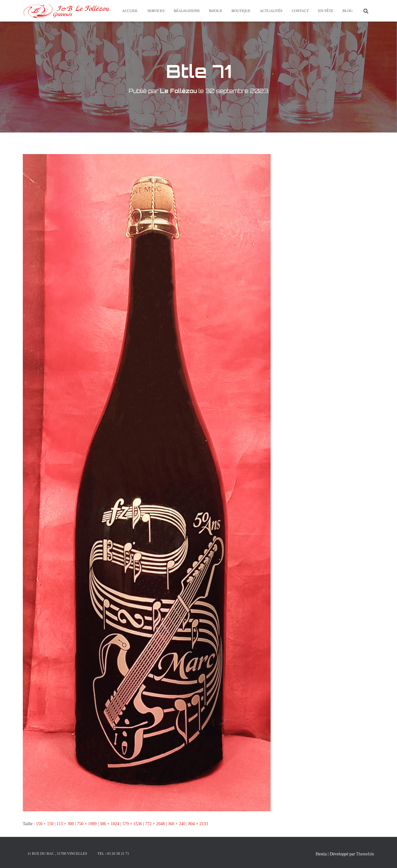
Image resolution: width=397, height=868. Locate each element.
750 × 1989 (87, 824)
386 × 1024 (109, 824)
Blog (348, 11)
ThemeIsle (365, 854)
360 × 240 (176, 824)
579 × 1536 (132, 824)
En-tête (326, 11)
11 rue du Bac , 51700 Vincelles (57, 854)
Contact (300, 11)
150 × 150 (45, 824)
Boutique (241, 11)
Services (156, 11)
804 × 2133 (198, 824)
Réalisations (187, 11)
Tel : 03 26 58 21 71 (113, 854)
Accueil (130, 11)
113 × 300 (65, 824)
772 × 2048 (155, 824)
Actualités (271, 11)
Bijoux (216, 11)
